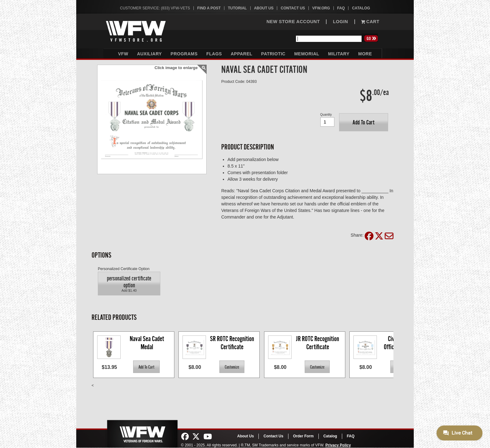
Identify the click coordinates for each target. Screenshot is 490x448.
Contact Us (293, 8)
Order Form (303, 436)
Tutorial (237, 8)
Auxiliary (149, 54)
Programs (184, 54)
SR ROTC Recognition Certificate (233, 343)
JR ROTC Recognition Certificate (318, 343)
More (365, 54)
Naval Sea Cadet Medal (147, 343)
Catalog (361, 8)
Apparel (241, 54)
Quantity (326, 115)
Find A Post (209, 8)
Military (339, 54)
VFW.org (321, 8)
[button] (364, 122)
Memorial (307, 54)
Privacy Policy (338, 445)
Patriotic (273, 54)
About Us (264, 8)
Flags (214, 54)
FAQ (341, 8)
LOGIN (340, 22)
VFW (123, 54)
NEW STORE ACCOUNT (293, 22)
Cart (370, 22)
